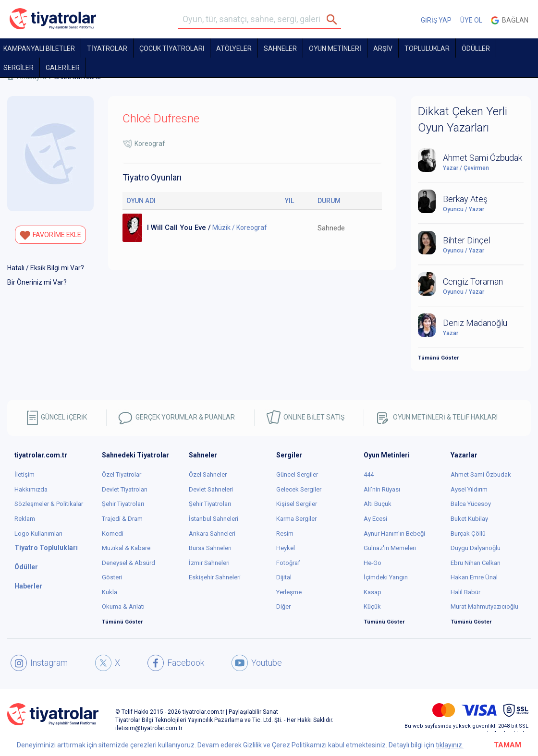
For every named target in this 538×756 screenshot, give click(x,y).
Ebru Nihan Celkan (476, 563)
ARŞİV (383, 48)
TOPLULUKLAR (427, 48)
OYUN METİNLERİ (335, 48)
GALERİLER (63, 68)
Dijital (284, 577)
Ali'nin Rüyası (382, 489)
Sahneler (280, 48)
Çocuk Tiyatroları (172, 48)
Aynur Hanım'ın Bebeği (394, 534)
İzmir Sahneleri (209, 563)
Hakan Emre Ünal (474, 577)
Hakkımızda (31, 489)
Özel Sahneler (208, 474)
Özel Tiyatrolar (122, 474)
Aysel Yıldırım (469, 489)
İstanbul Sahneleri (214, 519)
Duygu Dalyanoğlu (476, 548)
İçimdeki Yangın (386, 577)
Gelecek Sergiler (299, 489)
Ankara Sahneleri (212, 534)
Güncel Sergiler (297, 474)
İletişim (24, 474)
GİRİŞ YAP (436, 20)
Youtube (257, 663)
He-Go (373, 563)
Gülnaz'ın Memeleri (390, 548)
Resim (285, 534)
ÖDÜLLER (476, 48)
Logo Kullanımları (38, 534)
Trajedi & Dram (122, 519)
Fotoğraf (288, 563)
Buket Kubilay (469, 519)
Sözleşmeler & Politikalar (49, 504)
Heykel (286, 548)
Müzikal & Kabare (126, 548)
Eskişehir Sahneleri (215, 577)
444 (369, 474)
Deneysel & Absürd (128, 563)
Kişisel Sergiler (297, 504)
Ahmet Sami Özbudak (481, 474)
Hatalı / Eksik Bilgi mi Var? (46, 268)
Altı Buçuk (378, 504)
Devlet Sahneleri (211, 489)
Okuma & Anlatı (123, 606)
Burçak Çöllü (468, 534)
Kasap (373, 592)
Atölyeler (234, 48)
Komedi (113, 534)
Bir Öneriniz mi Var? (37, 282)
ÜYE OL (471, 20)
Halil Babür (465, 592)
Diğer (283, 606)
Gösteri (112, 577)
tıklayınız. (450, 745)
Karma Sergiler (296, 519)
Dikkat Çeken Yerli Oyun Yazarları (463, 120)
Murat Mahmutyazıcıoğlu (484, 606)
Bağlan (510, 20)
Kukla (110, 592)
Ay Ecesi (375, 519)
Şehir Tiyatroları (123, 504)
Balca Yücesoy (471, 504)
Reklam (25, 519)
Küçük (372, 606)
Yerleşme (289, 592)
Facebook (176, 663)
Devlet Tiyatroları (125, 489)
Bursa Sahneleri (210, 548)
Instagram (39, 663)
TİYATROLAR (107, 48)
